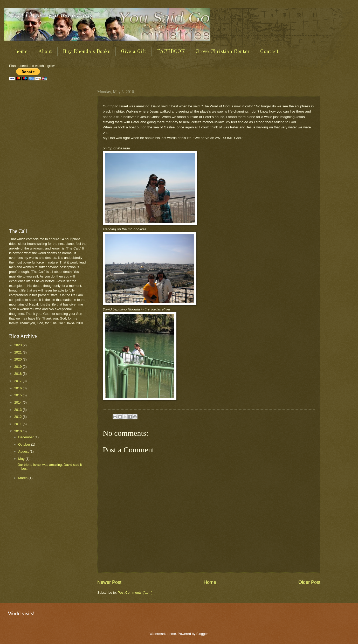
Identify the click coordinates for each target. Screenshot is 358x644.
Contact (269, 52)
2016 (18, 388)
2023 (18, 345)
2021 (18, 352)
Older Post (309, 582)
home (21, 52)
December (26, 437)
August (24, 451)
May (22, 459)
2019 (18, 367)
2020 (18, 359)
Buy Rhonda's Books (87, 52)
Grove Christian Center (223, 52)
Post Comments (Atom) (135, 593)
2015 (18, 395)
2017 (18, 381)
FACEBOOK (171, 52)
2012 (18, 417)
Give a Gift (134, 52)
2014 (18, 402)
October (25, 444)
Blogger (202, 634)
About (45, 52)
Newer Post (109, 582)
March (23, 478)
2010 (18, 431)
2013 (18, 410)
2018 (18, 374)
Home (210, 582)
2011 (18, 424)
